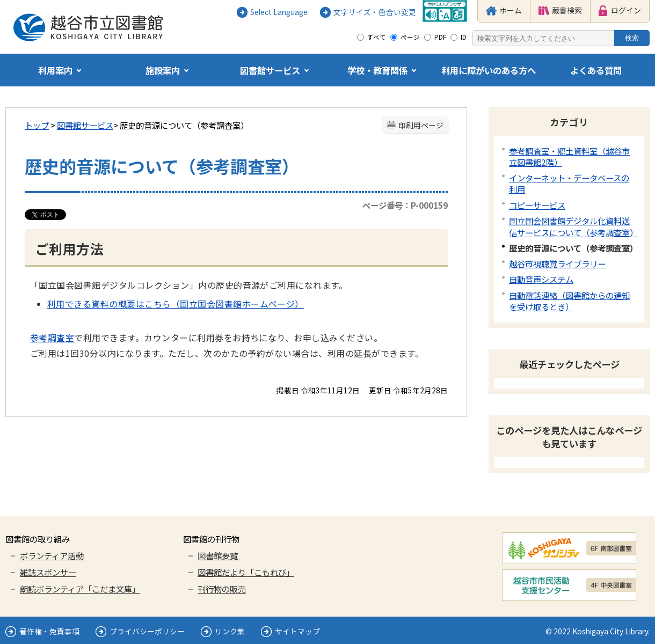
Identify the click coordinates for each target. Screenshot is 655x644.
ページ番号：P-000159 (405, 205)
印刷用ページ (421, 125)
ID (464, 37)
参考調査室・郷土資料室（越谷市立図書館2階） (569, 156)
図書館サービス (85, 125)
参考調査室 (52, 338)
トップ (37, 125)
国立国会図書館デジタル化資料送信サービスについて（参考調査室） (573, 226)
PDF (440, 37)
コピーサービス (537, 205)
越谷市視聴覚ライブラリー (557, 264)
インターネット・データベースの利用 (569, 183)
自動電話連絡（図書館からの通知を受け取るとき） (569, 301)
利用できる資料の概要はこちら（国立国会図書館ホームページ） (176, 304)
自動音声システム (541, 279)
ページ (410, 37)
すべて (377, 37)
